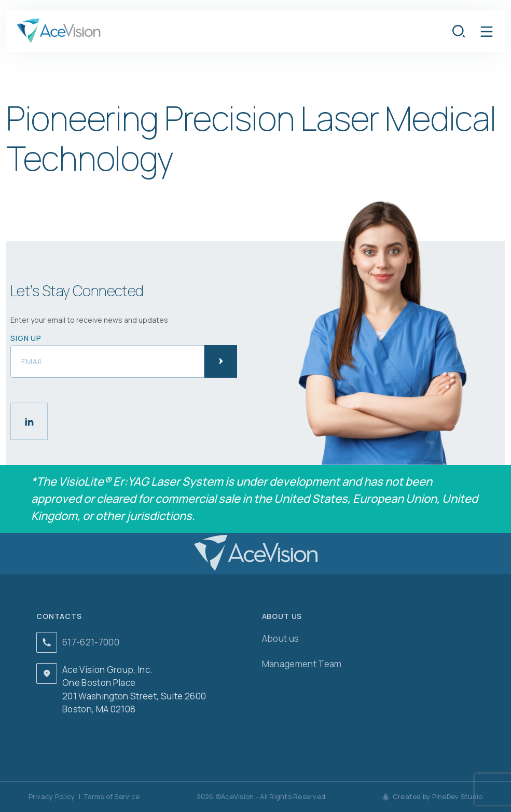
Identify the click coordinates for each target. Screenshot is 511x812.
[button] (487, 31)
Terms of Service (112, 796)
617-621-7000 (91, 642)
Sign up (26, 338)
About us (281, 638)
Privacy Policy (52, 796)
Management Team (302, 664)
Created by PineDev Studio (433, 796)
